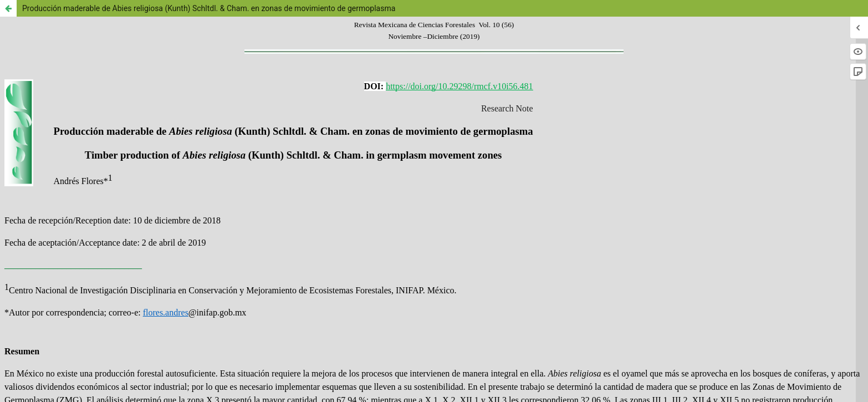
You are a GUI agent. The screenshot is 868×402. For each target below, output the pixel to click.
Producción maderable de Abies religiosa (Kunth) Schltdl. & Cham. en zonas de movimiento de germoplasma (209, 8)
